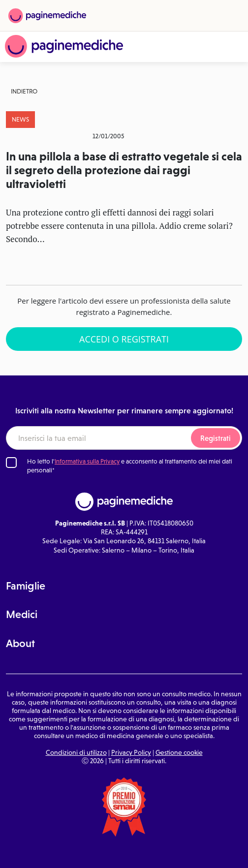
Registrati (216, 438)
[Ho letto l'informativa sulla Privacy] (11, 463)
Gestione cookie (179, 752)
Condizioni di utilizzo (76, 752)
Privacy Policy (131, 752)
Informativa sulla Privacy (87, 461)
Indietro (24, 91)
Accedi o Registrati (124, 339)
